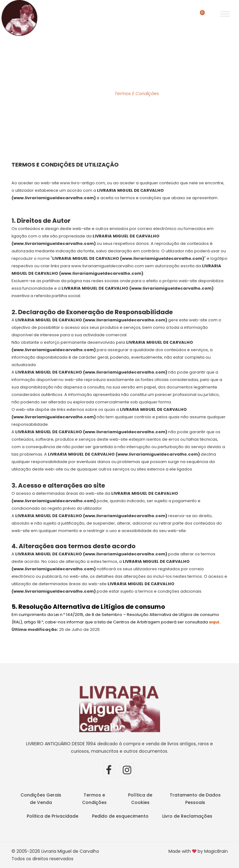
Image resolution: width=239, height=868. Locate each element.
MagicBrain (216, 851)
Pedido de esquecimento (120, 816)
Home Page (93, 94)
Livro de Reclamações (187, 816)
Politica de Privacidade (53, 816)
